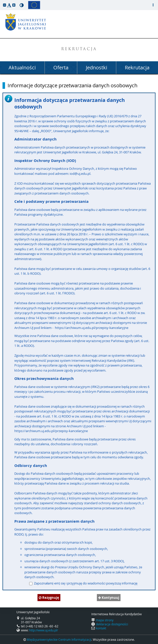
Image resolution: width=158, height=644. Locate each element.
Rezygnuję (49, 598)
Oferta (61, 67)
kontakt (101, 628)
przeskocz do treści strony (1, 1)
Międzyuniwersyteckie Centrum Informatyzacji (59, 639)
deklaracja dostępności (112, 624)
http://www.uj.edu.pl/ (44, 630)
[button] (5, 5)
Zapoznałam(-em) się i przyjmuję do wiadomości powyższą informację (83, 583)
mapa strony (105, 620)
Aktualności (22, 67)
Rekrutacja (137, 67)
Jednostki (96, 67)
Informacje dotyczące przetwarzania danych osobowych (72, 86)
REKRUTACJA (79, 49)
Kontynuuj (109, 598)
